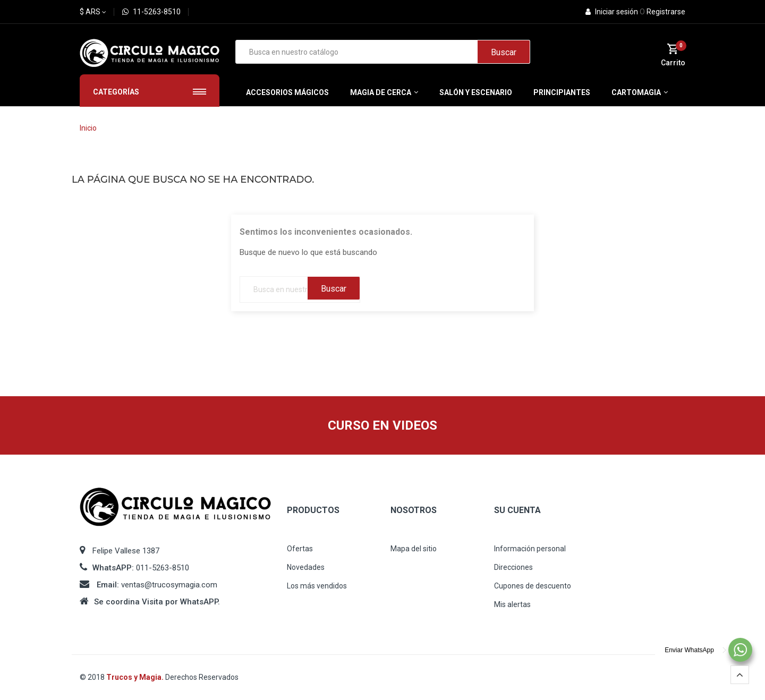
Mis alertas (512, 604)
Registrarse (662, 12)
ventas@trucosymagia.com (169, 585)
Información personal (530, 549)
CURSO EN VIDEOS (382, 425)
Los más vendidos (317, 586)
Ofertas (300, 549)
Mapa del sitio (414, 549)
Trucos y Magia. (136, 677)
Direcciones (513, 567)
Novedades (306, 567)
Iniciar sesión (613, 12)
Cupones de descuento (533, 586)
